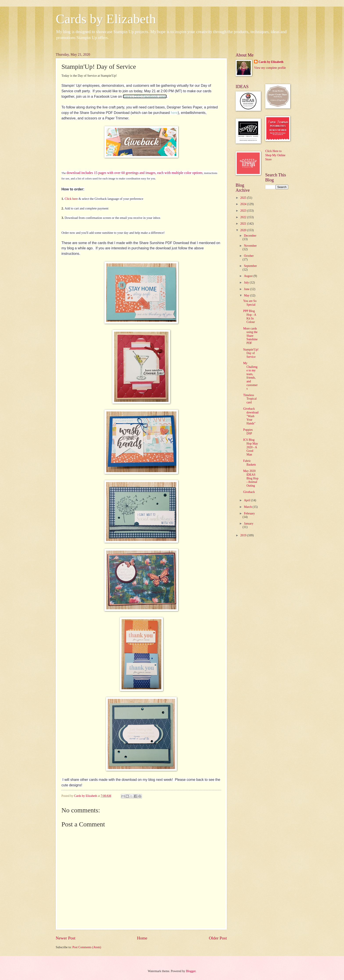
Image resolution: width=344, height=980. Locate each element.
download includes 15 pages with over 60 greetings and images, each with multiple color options (134, 173)
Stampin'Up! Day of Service (251, 353)
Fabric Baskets (249, 463)
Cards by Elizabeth (106, 19)
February (249, 513)
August (249, 276)
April (248, 500)
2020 (244, 230)
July (247, 283)
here (174, 113)
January (249, 524)
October (249, 256)
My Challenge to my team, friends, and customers (250, 376)
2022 (244, 217)
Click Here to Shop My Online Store (275, 155)
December (250, 236)
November (250, 246)
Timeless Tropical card (250, 399)
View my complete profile (270, 68)
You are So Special (250, 303)
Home (142, 938)
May (247, 295)
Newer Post (66, 938)
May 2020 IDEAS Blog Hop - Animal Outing (251, 478)
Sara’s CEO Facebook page (145, 96)
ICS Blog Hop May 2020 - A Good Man (251, 447)
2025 (244, 198)
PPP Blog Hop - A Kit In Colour (250, 316)
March (248, 507)
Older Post (218, 938)
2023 (244, 211)
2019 (244, 535)
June (247, 289)
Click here (71, 199)
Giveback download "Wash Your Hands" (251, 416)
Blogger (191, 971)
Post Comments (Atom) (87, 947)
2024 (244, 204)
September (250, 266)
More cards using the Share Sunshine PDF (250, 336)
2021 (244, 224)
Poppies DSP (248, 432)
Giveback (249, 492)
